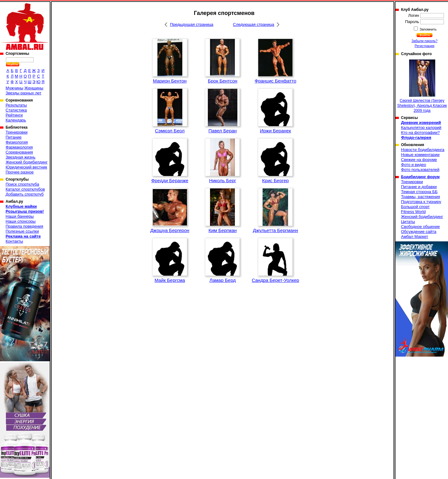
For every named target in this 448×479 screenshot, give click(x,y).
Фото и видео (414, 165)
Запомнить (428, 29)
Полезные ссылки (22, 231)
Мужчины (14, 88)
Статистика (16, 110)
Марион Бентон (170, 81)
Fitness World (413, 212)
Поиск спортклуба (22, 184)
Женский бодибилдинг (27, 162)
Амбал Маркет (415, 237)
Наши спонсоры (21, 221)
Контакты (14, 241)
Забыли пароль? (425, 41)
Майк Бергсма (170, 280)
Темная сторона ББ (419, 192)
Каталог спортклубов (25, 189)
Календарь (16, 120)
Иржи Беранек (275, 131)
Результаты (16, 105)
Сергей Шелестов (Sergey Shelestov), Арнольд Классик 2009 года (422, 86)
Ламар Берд (222, 280)
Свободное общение (420, 227)
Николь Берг (223, 180)
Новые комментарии (420, 155)
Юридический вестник (26, 167)
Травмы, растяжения (420, 197)
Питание (14, 137)
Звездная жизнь (21, 157)
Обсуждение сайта (419, 232)
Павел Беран (223, 131)
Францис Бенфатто (275, 81)
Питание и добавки (419, 187)
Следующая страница (254, 24)
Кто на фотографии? (420, 133)
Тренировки (16, 132)
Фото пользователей (420, 170)
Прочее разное (20, 172)
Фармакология (19, 147)
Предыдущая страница (191, 24)
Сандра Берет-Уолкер (275, 280)
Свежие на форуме (419, 160)
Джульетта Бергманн (275, 230)
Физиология (17, 142)
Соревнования (19, 152)
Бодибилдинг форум (420, 177)
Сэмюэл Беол (170, 131)
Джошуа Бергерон (170, 230)
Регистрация (425, 46)
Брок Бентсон (223, 81)
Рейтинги (14, 115)
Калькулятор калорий (421, 128)
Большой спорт (415, 207)
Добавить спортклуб (25, 194)
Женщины (34, 88)
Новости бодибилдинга (423, 150)
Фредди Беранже (170, 180)
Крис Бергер (275, 180)
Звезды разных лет (23, 93)
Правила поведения (24, 226)
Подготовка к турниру (421, 202)
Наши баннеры (20, 216)
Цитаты (408, 222)
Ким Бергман (223, 230)
